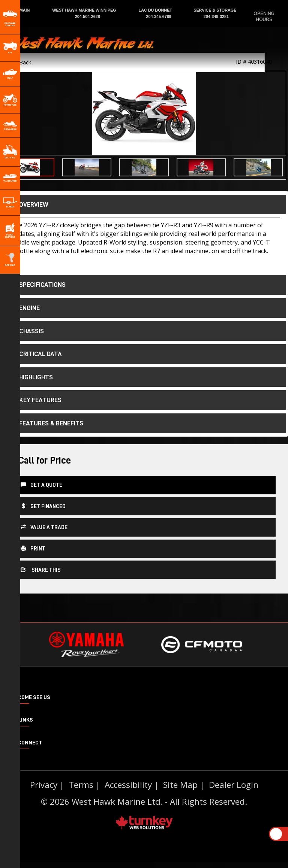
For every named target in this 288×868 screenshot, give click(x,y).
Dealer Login (234, 791)
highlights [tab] (31, 377)
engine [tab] (24, 308)
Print (33, 548)
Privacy (44, 791)
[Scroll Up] (276, 834)
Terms (81, 791)
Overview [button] (28, 204)
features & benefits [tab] (46, 423)
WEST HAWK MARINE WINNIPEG (85, 10)
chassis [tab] (26, 331)
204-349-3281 (215, 16)
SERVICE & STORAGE (215, 10)
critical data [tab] (35, 354)
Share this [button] (41, 569)
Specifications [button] (37, 285)
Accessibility (128, 791)
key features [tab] (35, 400)
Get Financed (43, 506)
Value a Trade (44, 527)
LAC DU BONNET (156, 10)
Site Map (180, 791)
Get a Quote (41, 484)
